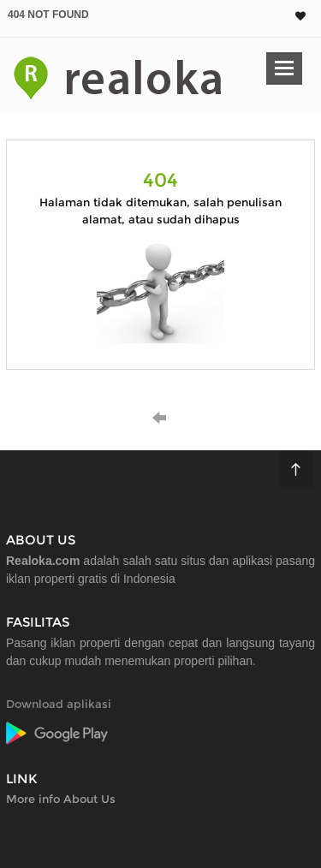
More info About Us (61, 799)
